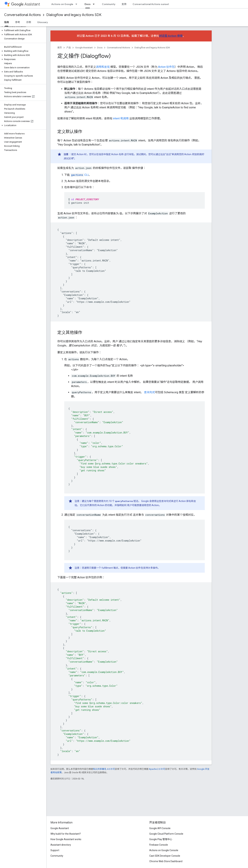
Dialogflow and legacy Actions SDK (74, 15)
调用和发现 (103, 67)
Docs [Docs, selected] (88, 4)
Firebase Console (159, 845)
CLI (79, 175)
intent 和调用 (121, 118)
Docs (100, 48)
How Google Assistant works (66, 839)
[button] (22, 26)
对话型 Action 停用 (171, 36)
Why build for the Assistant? (66, 834)
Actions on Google (62, 4)
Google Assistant (84, 48)
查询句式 (149, 392)
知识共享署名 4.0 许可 (104, 769)
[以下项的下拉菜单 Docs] (95, 4)
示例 (29, 22)
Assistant (25, 4)
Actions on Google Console (164, 850)
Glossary (43, 22)
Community (109, 4)
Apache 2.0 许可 (157, 769)
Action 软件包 (166, 67)
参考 (18, 22)
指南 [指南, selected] (7, 22)
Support (55, 850)
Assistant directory (61, 845)
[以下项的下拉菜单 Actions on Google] (77, 4)
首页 (60, 48)
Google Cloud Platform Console (166, 834)
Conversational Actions (22, 15)
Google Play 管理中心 (161, 839)
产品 (69, 48)
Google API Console (160, 828)
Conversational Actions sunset (151, 4)
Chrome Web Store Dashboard (166, 861)
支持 (124, 4)
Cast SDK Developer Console (165, 856)
